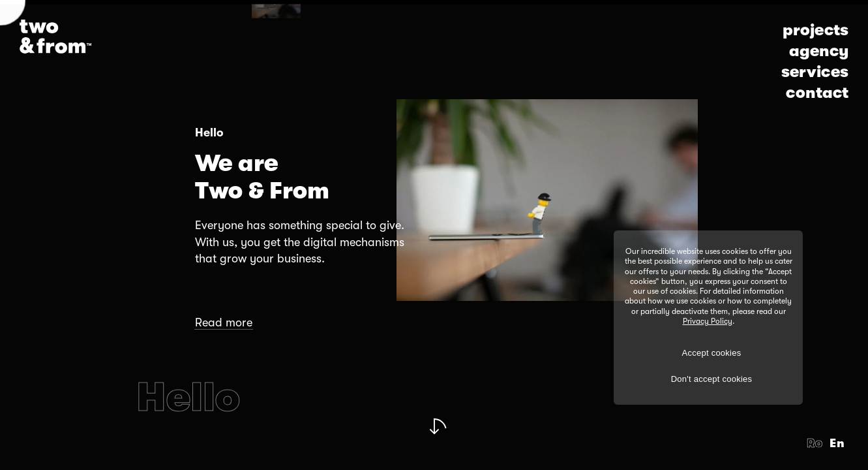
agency (819, 51)
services (815, 72)
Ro (815, 443)
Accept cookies (712, 353)
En (837, 443)
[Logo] (55, 37)
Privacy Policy (708, 321)
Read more (224, 322)
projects (816, 30)
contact (817, 93)
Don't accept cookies (712, 379)
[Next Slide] (434, 431)
